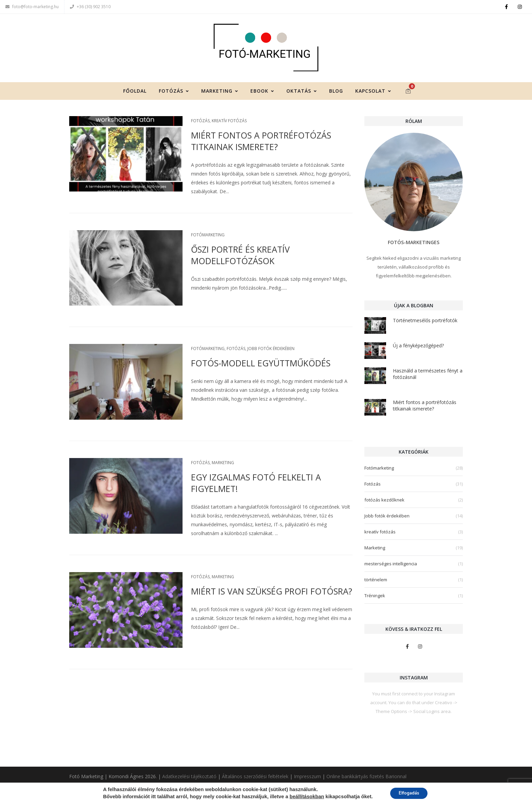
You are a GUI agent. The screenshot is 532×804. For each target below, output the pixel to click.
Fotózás (174, 92)
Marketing (220, 92)
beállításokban (305, 797)
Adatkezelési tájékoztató (189, 777)
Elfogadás (409, 793)
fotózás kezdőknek (384, 501)
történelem (376, 581)
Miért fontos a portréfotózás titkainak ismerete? (261, 142)
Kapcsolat (373, 92)
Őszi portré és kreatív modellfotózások (240, 256)
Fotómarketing (208, 236)
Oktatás (302, 92)
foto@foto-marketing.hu (32, 7)
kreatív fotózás (229, 122)
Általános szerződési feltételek (255, 777)
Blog (336, 92)
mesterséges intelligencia (391, 565)
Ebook (262, 92)
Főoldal (135, 92)
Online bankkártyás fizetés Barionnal (366, 777)
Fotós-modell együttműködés (261, 364)
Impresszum (307, 777)
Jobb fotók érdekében (271, 350)
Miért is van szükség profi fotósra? (272, 592)
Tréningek (375, 597)
